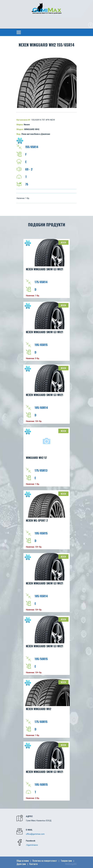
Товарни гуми (66, 861)
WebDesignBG (71, 864)
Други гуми (21, 864)
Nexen (63, 242)
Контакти (33, 864)
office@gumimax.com (35, 834)
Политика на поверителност (45, 861)
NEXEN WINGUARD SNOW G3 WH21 (44, 269)
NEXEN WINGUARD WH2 (39, 709)
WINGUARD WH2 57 (36, 458)
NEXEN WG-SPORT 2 (37, 520)
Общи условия (23, 861)
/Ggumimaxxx (32, 845)
